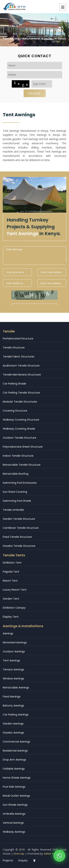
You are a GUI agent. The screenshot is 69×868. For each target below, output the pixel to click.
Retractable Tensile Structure (22, 465)
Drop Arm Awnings (14, 760)
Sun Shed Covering (15, 492)
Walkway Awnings (14, 832)
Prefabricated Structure (18, 339)
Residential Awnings (15, 751)
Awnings (8, 633)
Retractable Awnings (16, 688)
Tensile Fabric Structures (19, 357)
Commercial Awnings (16, 742)
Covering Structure (15, 411)
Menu (63, 7)
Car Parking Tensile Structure (21, 393)
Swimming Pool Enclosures (20, 483)
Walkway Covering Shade (19, 429)
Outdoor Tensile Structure (20, 438)
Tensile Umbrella (13, 510)
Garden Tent (11, 599)
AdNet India (51, 854)
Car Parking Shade (14, 384)
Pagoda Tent (11, 572)
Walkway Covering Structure (21, 420)
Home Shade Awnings (17, 778)
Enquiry (23, 860)
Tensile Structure (14, 348)
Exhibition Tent (12, 563)
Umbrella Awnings (14, 814)
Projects (8, 860)
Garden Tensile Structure (19, 519)
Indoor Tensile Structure (18, 456)
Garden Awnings (13, 724)
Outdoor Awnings (14, 651)
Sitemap (19, 854)
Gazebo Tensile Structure (19, 546)
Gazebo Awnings (13, 733)
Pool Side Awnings (14, 787)
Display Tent (11, 617)
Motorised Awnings (15, 642)
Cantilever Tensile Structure (21, 528)
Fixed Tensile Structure (17, 537)
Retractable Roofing (16, 474)
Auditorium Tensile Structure (21, 366)
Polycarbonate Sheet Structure (23, 447)
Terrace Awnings (13, 669)
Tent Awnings (11, 660)
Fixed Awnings (12, 697)
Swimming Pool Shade (17, 501)
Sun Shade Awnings (15, 805)
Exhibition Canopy (14, 608)
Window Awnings (13, 679)
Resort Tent (10, 581)
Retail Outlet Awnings (16, 796)
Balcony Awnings (13, 706)
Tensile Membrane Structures (22, 375)
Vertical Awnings (13, 823)
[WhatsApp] (59, 856)
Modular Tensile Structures (20, 402)
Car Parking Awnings (16, 715)
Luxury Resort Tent (15, 590)
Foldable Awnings (14, 769)
